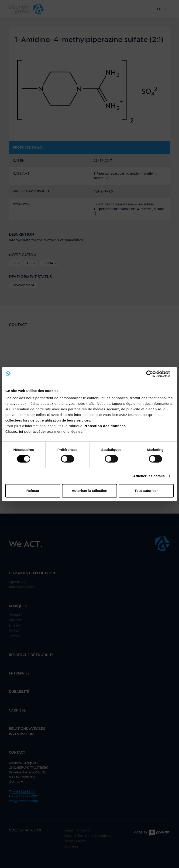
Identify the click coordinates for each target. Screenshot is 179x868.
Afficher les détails (149, 476)
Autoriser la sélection (90, 491)
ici (22, 431)
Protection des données (105, 426)
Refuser (33, 491)
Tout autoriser (146, 491)
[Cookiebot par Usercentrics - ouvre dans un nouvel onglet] (153, 374)
